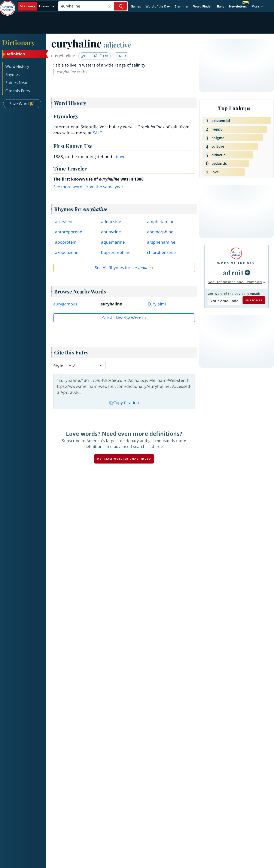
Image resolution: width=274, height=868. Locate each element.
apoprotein (66, 242)
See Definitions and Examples (235, 282)
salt (98, 133)
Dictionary (19, 42)
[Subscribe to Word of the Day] (224, 301)
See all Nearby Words (123, 318)
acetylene (64, 222)
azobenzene (67, 252)
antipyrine (111, 232)
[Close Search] (110, 6)
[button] (258, 6)
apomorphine (160, 232)
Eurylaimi (157, 304)
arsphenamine (161, 242)
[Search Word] (121, 6)
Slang (220, 6)
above (120, 157)
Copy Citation (124, 403)
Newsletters (238, 6)
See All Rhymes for (123, 268)
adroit (233, 272)
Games (136, 6)
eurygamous (65, 304)
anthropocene (69, 232)
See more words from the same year (88, 187)
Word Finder (203, 6)
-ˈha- (122, 56)
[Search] (93, 6)
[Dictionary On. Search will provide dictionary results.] (37, 6)
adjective (118, 45)
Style (58, 366)
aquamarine (113, 242)
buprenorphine (116, 252)
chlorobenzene (161, 252)
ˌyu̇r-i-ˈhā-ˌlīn (95, 56)
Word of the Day (158, 6)
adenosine (111, 222)
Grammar (182, 6)
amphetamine (161, 222)
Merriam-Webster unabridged (124, 459)
